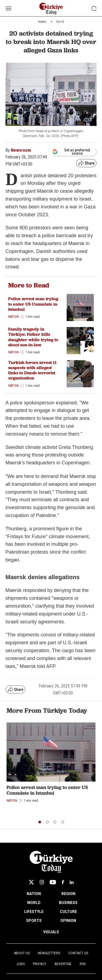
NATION (34, 894)
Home (42, 22)
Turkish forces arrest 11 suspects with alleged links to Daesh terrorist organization (32, 370)
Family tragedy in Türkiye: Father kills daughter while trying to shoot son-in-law (33, 337)
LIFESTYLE (34, 912)
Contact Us (78, 953)
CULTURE (68, 912)
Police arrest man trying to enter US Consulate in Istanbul (33, 304)
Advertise (63, 964)
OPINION (68, 921)
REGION (68, 894)
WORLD (34, 903)
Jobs (21, 964)
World (60, 22)
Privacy (40, 964)
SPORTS (34, 921)
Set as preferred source (71, 152)
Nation (13, 317)
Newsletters (49, 953)
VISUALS (51, 932)
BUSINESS (68, 903)
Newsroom (21, 150)
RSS (83, 964)
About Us (22, 953)
